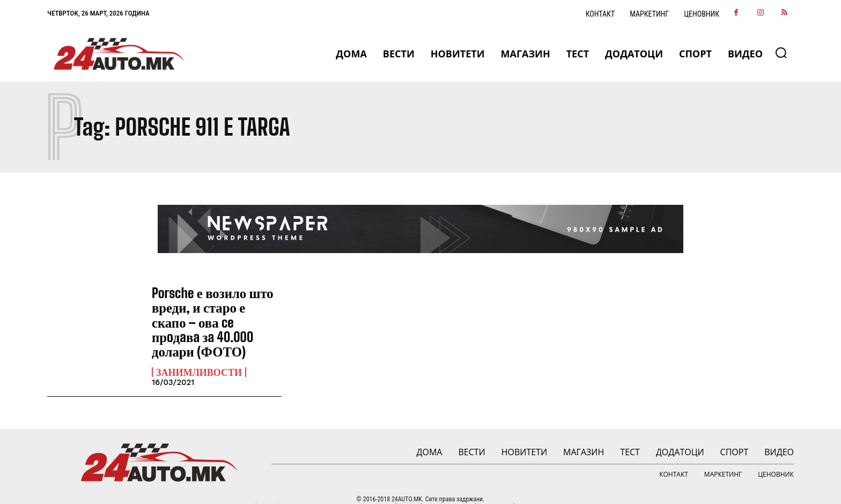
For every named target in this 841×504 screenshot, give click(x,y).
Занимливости (199, 355)
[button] (781, 53)
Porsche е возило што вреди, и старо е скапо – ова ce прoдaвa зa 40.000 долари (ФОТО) (216, 314)
